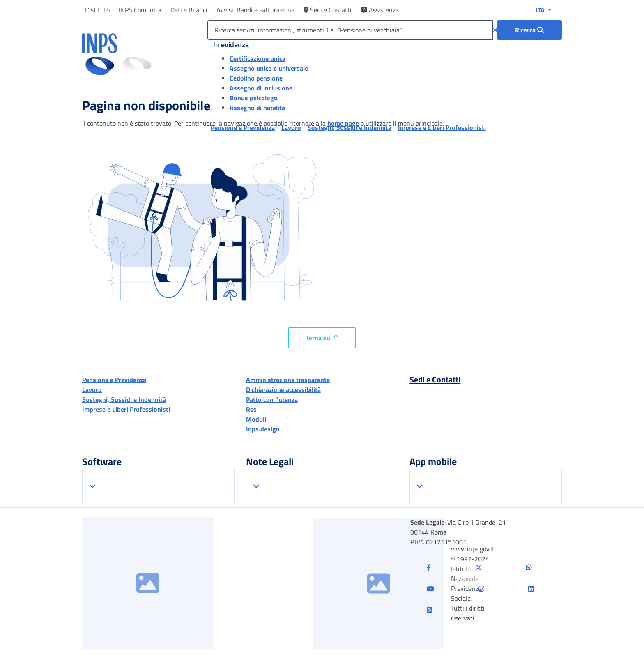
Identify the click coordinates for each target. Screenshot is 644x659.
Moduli (256, 419)
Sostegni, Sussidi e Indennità (124, 399)
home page (343, 123)
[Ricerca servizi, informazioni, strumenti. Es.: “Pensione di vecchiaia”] (350, 30)
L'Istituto (97, 10)
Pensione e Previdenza (114, 380)
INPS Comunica (140, 10)
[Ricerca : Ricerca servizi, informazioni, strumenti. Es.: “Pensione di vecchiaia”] (529, 30)
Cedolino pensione (256, 78)
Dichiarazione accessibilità (283, 389)
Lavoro (92, 389)
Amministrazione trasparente (288, 380)
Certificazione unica (258, 58)
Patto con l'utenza (272, 399)
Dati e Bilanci (189, 10)
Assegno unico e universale (269, 68)
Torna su (322, 338)
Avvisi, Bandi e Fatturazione (255, 10)
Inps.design (263, 429)
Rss (251, 409)
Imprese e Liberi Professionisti (126, 409)
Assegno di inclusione (261, 88)
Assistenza (380, 10)
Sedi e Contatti (328, 10)
